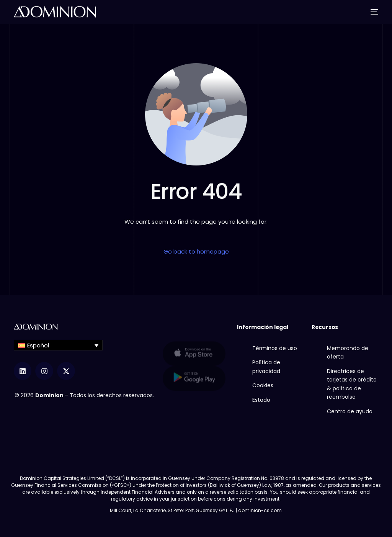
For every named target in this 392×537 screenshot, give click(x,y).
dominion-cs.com (260, 510)
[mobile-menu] (372, 12)
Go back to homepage (196, 251)
